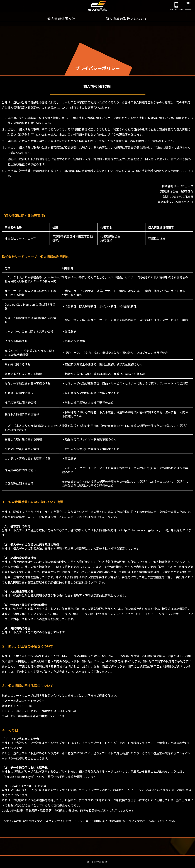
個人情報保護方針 (61, 19)
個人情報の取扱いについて (127, 19)
